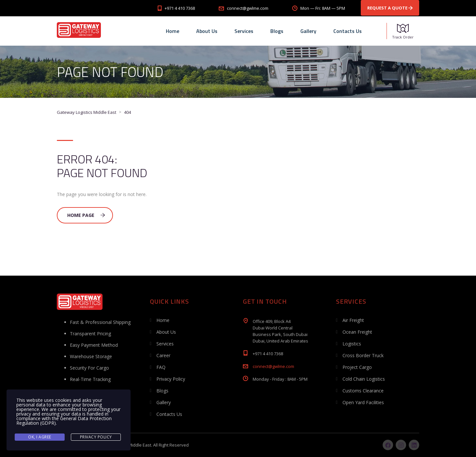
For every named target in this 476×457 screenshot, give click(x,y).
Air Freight (353, 320)
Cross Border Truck (363, 355)
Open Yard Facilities (363, 402)
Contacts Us (348, 31)
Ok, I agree (40, 437)
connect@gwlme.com (273, 366)
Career (163, 355)
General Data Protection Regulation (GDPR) (64, 421)
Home (173, 31)
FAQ (161, 367)
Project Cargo (357, 367)
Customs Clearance (363, 391)
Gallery (308, 31)
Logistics (352, 344)
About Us (207, 31)
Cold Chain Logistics (364, 379)
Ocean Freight (357, 332)
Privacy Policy (171, 379)
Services (244, 31)
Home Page (86, 215)
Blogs (277, 31)
